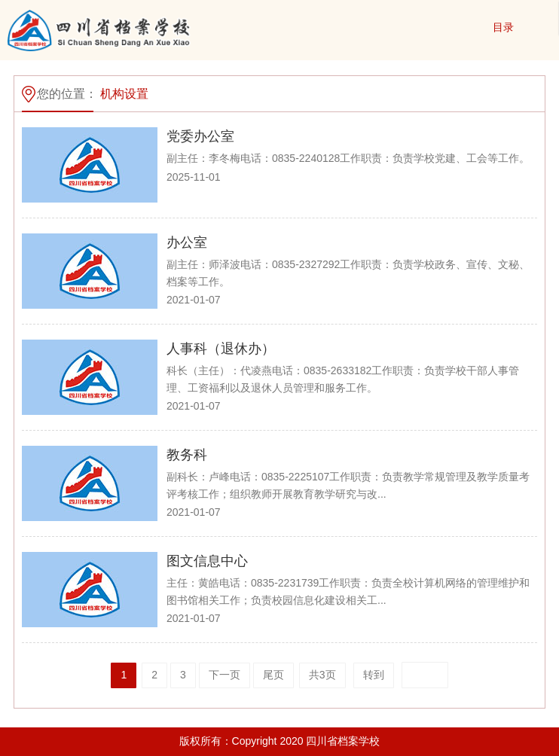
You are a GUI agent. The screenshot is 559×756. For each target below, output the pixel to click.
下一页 (225, 675)
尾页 (273, 675)
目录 (503, 27)
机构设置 (124, 94)
